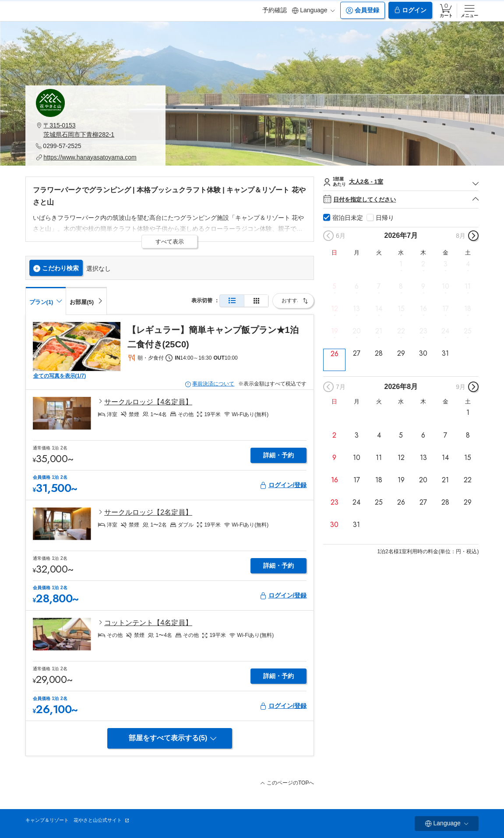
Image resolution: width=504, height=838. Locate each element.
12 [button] (335, 309)
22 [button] (401, 331)
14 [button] (379, 309)
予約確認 (275, 10)
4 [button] (468, 264)
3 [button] (446, 264)
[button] (95, 130)
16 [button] (423, 309)
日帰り (385, 218)
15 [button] (401, 309)
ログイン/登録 (283, 485)
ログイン (410, 10)
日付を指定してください (401, 200)
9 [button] (423, 286)
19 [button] (335, 331)
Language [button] (314, 10)
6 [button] (357, 286)
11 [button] (468, 286)
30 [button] (423, 354)
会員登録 (363, 10)
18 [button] (468, 309)
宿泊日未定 (348, 218)
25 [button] (468, 331)
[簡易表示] (256, 301)
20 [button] (357, 331)
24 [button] (445, 331)
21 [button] (379, 331)
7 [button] (379, 286)
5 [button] (334, 286)
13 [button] (356, 309)
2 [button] (423, 264)
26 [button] (335, 354)
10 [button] (446, 286)
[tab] (86, 301)
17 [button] (446, 309)
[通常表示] (232, 301)
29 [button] (401, 354)
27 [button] (357, 354)
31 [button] (445, 354)
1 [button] (401, 264)
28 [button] (379, 354)
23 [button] (423, 331)
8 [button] (401, 286)
